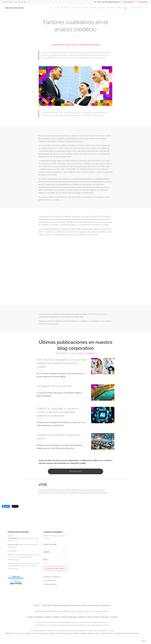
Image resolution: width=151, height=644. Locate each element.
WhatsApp (72, 617)
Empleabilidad (75, 633)
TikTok (64, 617)
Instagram (56, 617)
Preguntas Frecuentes (133, 633)
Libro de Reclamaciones (63, 633)
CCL (16, 633)
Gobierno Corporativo (94, 633)
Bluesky (105, 617)
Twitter (89, 617)
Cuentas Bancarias (120, 633)
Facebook (39, 617)
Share (6, 506)
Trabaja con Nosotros (107, 633)
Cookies (143, 641)
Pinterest (97, 617)
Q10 (13, 633)
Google (30, 617)
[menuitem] (94, 8)
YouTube (47, 617)
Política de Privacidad (49, 633)
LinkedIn (81, 617)
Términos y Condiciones (25, 633)
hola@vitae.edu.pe (129, 2)
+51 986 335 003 (143, 2)
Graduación (83, 633)
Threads (114, 617)
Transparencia (37, 633)
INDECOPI (8, 633)
